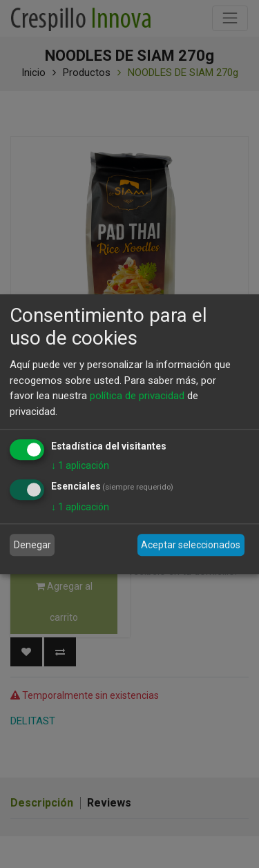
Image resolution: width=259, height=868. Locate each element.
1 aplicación (80, 465)
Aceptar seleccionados (191, 545)
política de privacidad (137, 396)
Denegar (32, 545)
